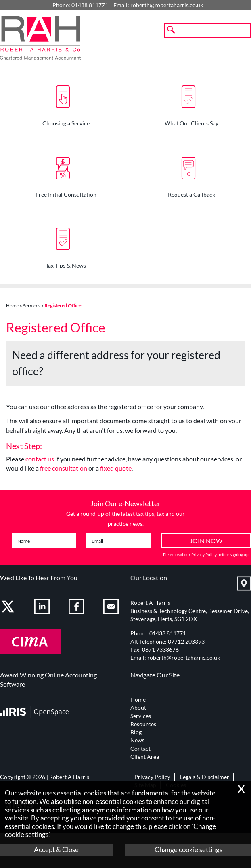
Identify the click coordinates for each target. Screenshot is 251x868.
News (137, 740)
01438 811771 (168, 633)
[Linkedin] (43, 608)
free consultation (64, 468)
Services (32, 306)
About (138, 708)
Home (13, 306)
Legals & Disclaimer (205, 777)
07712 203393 (186, 642)
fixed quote (116, 468)
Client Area (145, 757)
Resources (143, 724)
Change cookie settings (188, 850)
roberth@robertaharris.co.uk (167, 5)
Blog (136, 732)
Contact (140, 749)
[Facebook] (77, 608)
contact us (40, 459)
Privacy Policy (204, 554)
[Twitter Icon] (9, 608)
